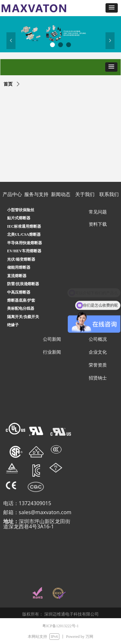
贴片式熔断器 (19, 218)
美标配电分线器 (21, 308)
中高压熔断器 (19, 292)
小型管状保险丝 (21, 210)
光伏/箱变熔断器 (21, 259)
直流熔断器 (17, 276)
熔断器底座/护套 (21, 300)
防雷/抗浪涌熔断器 (23, 284)
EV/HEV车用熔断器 (24, 251)
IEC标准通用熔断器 (24, 226)
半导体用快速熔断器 (25, 243)
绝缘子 (13, 325)
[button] (112, 8)
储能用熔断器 (19, 267)
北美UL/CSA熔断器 (24, 234)
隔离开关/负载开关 (23, 317)
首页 (8, 84)
